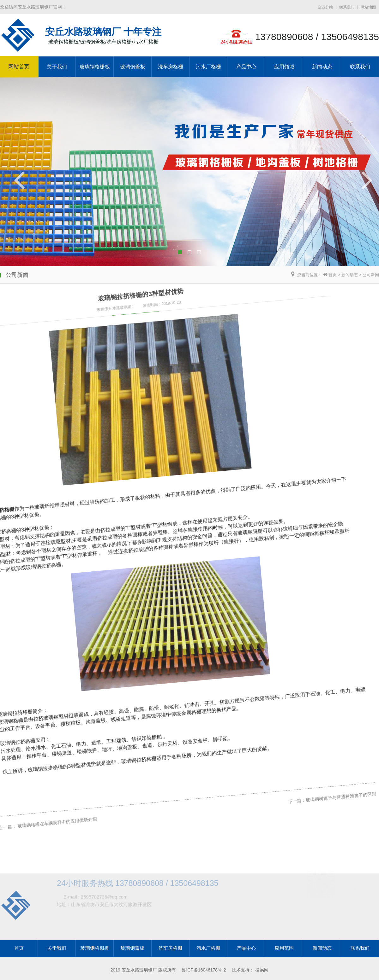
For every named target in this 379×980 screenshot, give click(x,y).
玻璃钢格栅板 (95, 67)
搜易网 (262, 970)
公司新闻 (371, 275)
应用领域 (284, 67)
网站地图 (368, 7)
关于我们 (57, 67)
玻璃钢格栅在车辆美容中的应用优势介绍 (48, 806)
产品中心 (246, 67)
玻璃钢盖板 (133, 67)
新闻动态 (322, 67)
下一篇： (269, 710)
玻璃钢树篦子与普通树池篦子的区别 (310, 692)
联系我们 (347, 7)
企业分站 (325, 7)
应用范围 (284, 948)
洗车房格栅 (171, 67)
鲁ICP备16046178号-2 (204, 970)
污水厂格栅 (208, 67)
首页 (333, 275)
